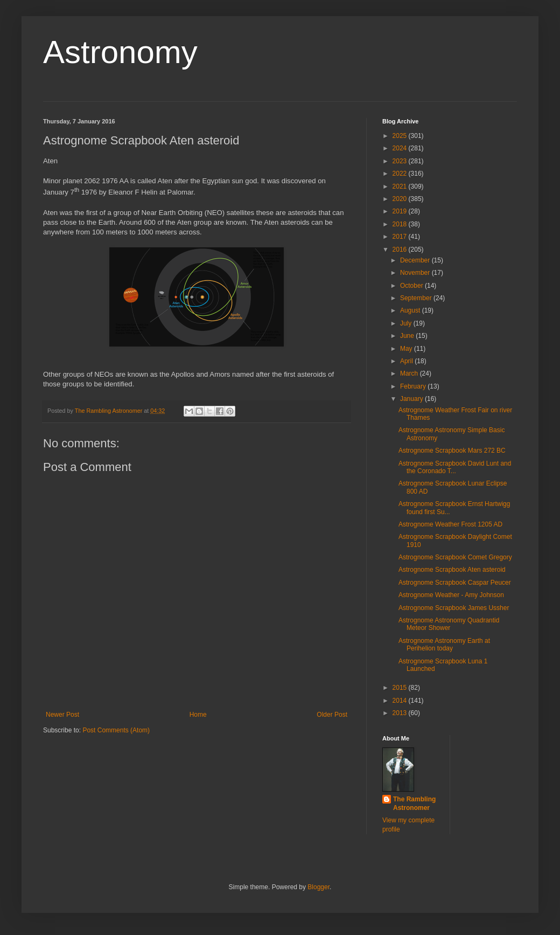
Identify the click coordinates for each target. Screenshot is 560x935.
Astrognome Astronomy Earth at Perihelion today (444, 645)
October (412, 286)
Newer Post (62, 715)
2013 (401, 713)
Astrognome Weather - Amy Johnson (451, 595)
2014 (401, 701)
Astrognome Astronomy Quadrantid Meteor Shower (449, 624)
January (412, 399)
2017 (401, 237)
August (411, 310)
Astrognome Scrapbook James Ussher (454, 608)
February (414, 386)
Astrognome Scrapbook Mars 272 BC (452, 451)
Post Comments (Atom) (116, 730)
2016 (401, 250)
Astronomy (120, 52)
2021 (401, 186)
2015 (401, 688)
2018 (401, 224)
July (407, 323)
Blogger (318, 887)
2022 (401, 174)
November (416, 273)
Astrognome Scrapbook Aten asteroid (452, 570)
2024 (401, 148)
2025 (401, 136)
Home (198, 715)
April (407, 361)
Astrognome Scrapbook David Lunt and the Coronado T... (455, 467)
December (416, 260)
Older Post (332, 715)
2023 (401, 161)
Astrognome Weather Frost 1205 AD (450, 524)
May (407, 349)
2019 (401, 211)
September (417, 298)
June (408, 336)
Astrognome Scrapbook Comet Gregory (455, 557)
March (410, 373)
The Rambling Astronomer (414, 804)
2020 (401, 199)
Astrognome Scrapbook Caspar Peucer (455, 583)
